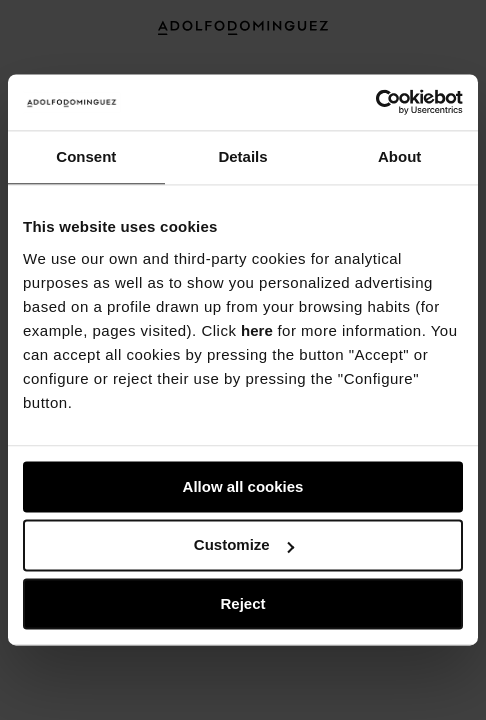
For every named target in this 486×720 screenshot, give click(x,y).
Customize (244, 545)
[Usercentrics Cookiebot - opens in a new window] (375, 102)
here (257, 330)
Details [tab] (242, 156)
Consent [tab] (86, 156)
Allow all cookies (243, 486)
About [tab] (399, 156)
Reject (242, 603)
